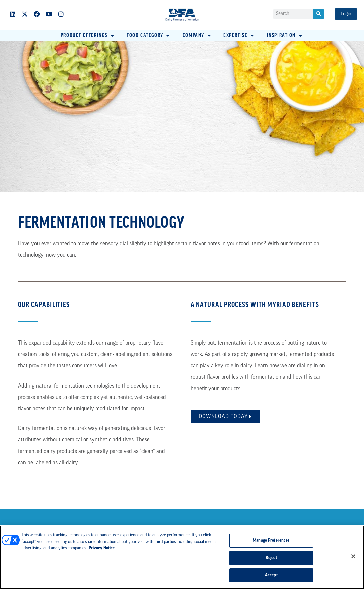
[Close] (353, 556)
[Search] (319, 14)
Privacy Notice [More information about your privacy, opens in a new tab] (102, 548)
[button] (88, 36)
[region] (182, 557)
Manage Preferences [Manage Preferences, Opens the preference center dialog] (271, 541)
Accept (271, 575)
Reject (271, 558)
